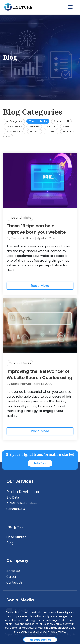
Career (11, 577)
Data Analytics (14, 126)
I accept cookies (40, 640)
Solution (51, 126)
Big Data (13, 498)
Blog (10, 543)
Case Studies (16, 537)
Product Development (23, 492)
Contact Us (15, 582)
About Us (13, 571)
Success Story (15, 132)
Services (34, 126)
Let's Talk (40, 463)
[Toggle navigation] (71, 7)
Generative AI (61, 121)
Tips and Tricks (38, 121)
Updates (51, 132)
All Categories (14, 121)
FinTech (34, 132)
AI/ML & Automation (22, 503)
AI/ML (66, 126)
